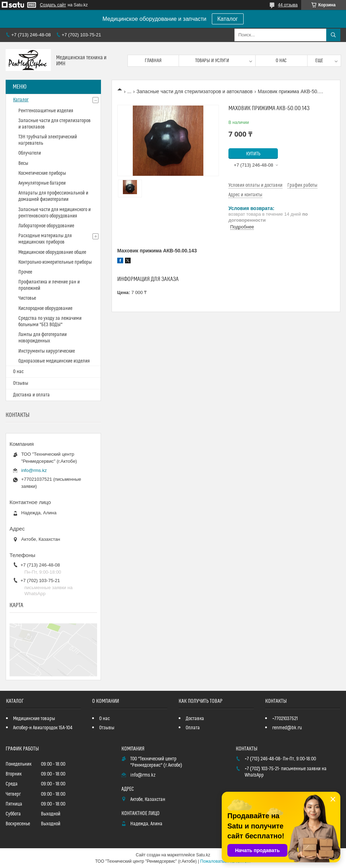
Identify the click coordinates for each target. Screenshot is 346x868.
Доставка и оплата (31, 395)
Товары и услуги (212, 61)
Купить (253, 154)
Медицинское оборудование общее (52, 252)
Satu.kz (203, 855)
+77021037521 (285, 719)
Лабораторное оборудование (46, 226)
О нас (281, 61)
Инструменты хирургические (47, 351)
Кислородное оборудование (45, 309)
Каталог (228, 19)
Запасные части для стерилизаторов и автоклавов (195, 91)
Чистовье (27, 298)
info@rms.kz (34, 470)
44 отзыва (288, 5)
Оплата (193, 728)
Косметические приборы (42, 173)
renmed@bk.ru (287, 728)
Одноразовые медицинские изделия (54, 361)
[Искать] (333, 35)
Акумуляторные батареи (42, 183)
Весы (23, 163)
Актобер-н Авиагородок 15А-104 (43, 728)
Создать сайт (53, 5)
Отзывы (21, 383)
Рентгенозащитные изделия (46, 111)
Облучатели (30, 153)
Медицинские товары (34, 719)
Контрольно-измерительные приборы (55, 262)
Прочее (25, 272)
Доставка (195, 719)
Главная (153, 61)
